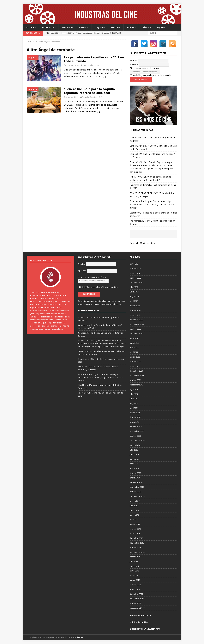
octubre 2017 (135, 603)
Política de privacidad (140, 615)
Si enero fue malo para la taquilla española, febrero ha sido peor (89, 91)
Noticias (31, 27)
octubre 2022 (135, 329)
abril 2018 (134, 575)
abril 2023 (134, 301)
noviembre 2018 (137, 543)
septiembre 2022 (137, 334)
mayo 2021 (134, 403)
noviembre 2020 (137, 431)
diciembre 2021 (136, 371)
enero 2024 (135, 273)
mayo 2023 (134, 296)
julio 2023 (134, 287)
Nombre (134, 61)
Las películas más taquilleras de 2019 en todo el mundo (94, 59)
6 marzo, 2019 (72, 97)
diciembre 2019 (136, 482)
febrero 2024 (135, 268)
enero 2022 (135, 366)
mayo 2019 (134, 515)
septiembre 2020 (137, 440)
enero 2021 (135, 422)
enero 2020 (135, 478)
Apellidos (134, 64)
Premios (84, 27)
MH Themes (78, 637)
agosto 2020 (135, 445)
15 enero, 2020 (73, 65)
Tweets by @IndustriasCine (142, 243)
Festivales (67, 27)
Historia (116, 27)
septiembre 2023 (137, 282)
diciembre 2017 (136, 594)
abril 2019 (134, 520)
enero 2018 (135, 589)
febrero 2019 (135, 529)
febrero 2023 (135, 310)
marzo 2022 (135, 357)
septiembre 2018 (137, 552)
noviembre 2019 (137, 487)
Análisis (131, 27)
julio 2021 (134, 394)
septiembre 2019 (137, 496)
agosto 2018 (135, 557)
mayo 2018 (134, 571)
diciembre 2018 (136, 538)
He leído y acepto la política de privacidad (153, 75)
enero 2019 (135, 533)
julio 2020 (134, 450)
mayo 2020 (134, 459)
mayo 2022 (134, 348)
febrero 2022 (135, 361)
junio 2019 (134, 510)
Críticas (146, 27)
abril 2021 (134, 408)
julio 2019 (134, 506)
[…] (104, 76)
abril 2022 (134, 352)
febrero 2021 (135, 417)
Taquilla (100, 27)
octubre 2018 (135, 547)
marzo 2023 (135, 306)
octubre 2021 (135, 380)
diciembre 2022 (136, 320)
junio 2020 (134, 454)
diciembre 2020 (136, 427)
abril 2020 (134, 464)
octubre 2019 (135, 492)
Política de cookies (139, 622)
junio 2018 (134, 566)
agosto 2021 (135, 389)
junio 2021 (134, 399)
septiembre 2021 (137, 385)
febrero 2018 (135, 585)
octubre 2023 (135, 278)
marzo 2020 (135, 468)
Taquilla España (89, 97)
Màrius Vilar (88, 65)
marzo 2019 (135, 524)
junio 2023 (134, 292)
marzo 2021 (135, 413)
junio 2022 (134, 343)
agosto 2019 (135, 501)
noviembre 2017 (137, 599)
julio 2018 (134, 561)
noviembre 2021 (137, 375)
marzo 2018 (135, 580)
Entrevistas (49, 27)
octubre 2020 (135, 436)
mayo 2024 (134, 264)
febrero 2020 (135, 473)
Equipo (161, 27)
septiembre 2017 (137, 608)
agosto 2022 (135, 338)
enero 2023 (135, 315)
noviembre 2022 (137, 324)
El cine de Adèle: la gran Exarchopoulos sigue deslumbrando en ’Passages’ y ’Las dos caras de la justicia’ (153, 204)
